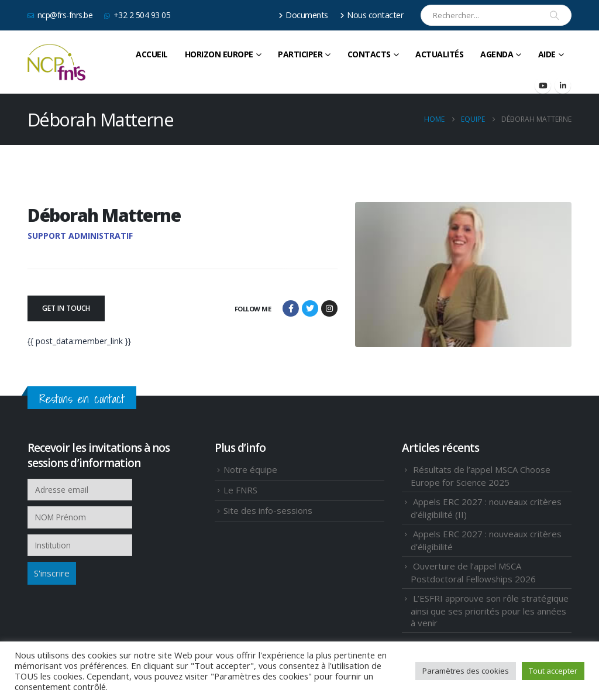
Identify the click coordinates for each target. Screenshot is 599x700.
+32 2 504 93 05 (137, 15)
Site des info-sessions (268, 510)
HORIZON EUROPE (219, 54)
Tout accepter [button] (553, 671)
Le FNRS (240, 490)
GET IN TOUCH (66, 308)
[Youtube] (543, 85)
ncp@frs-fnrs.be (60, 15)
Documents (303, 15)
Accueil (152, 54)
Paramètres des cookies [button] (466, 671)
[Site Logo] (56, 63)
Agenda (497, 54)
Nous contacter (372, 15)
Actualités (439, 54)
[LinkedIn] (563, 85)
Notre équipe (250, 469)
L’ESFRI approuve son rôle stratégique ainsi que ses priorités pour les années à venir (490, 610)
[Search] (555, 15)
